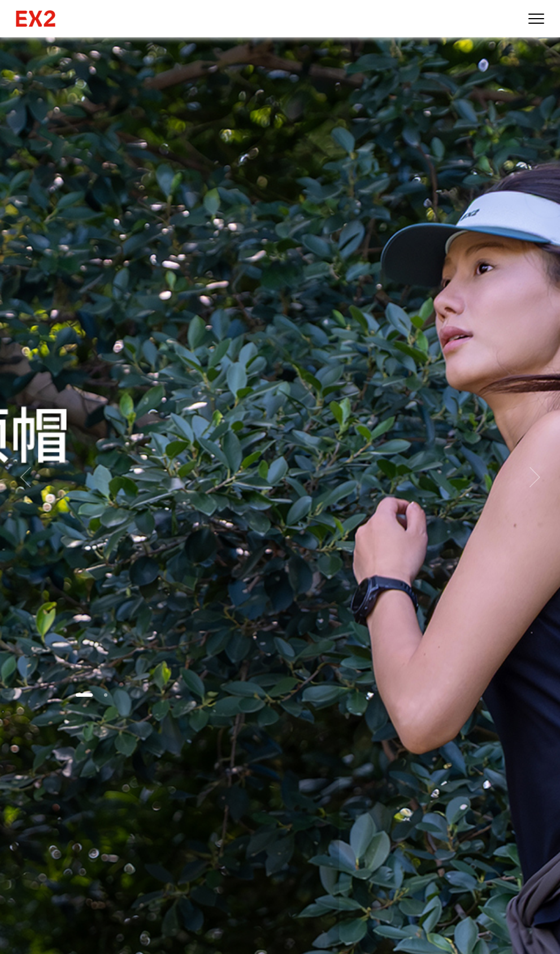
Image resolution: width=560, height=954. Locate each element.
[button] (84, 695)
